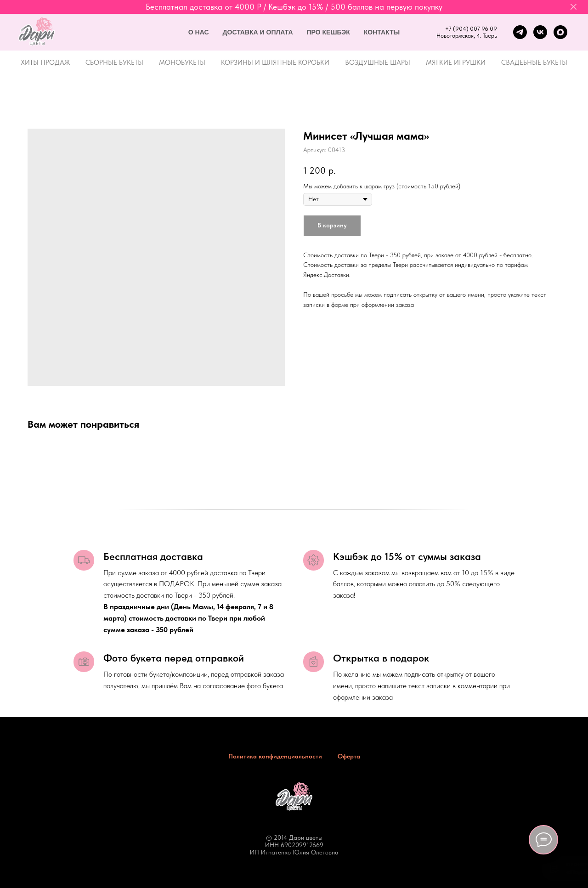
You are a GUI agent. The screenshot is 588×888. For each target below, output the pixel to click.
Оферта (349, 756)
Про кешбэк (328, 32)
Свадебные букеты (534, 62)
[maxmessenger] (560, 32)
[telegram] (520, 32)
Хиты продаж (45, 62)
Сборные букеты (114, 62)
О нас (199, 32)
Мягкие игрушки (456, 62)
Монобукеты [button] (182, 62)
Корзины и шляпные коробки (275, 62)
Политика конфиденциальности (275, 756)
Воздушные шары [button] (378, 62)
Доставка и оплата (258, 32)
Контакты (382, 32)
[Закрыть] (574, 7)
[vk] (540, 32)
